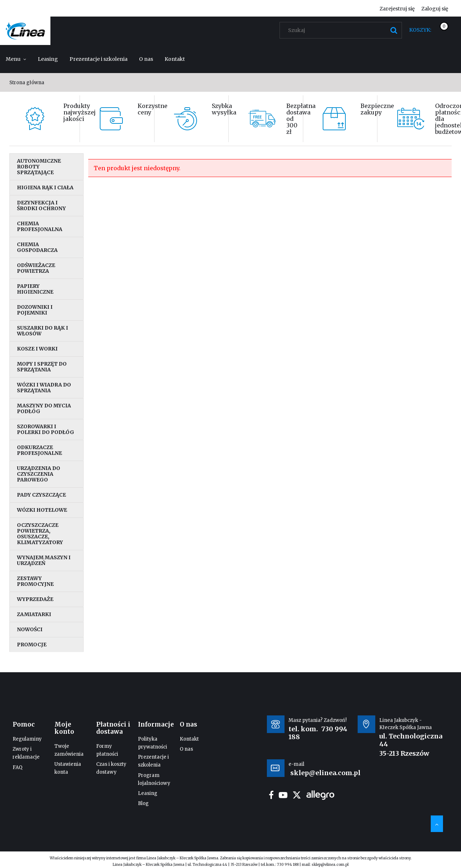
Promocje (32, 645)
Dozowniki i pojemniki (35, 310)
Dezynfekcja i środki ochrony (41, 205)
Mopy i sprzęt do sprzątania (42, 367)
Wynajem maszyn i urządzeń (44, 560)
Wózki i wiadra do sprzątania (44, 388)
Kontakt (189, 739)
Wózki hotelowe (42, 510)
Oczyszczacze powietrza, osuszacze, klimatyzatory (40, 534)
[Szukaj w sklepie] (342, 30)
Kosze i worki (37, 349)
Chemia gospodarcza (37, 247)
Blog (143, 803)
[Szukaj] (394, 30)
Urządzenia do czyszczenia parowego (39, 474)
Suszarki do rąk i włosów (42, 331)
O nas (186, 749)
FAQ (17, 767)
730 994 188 (288, 865)
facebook (271, 795)
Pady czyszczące (41, 495)
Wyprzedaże (35, 599)
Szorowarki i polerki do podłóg (46, 429)
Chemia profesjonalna (40, 226)
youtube (283, 795)
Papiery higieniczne (35, 289)
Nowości (30, 629)
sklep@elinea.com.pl (330, 865)
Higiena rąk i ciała (45, 187)
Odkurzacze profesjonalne (39, 450)
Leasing (148, 793)
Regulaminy (27, 739)
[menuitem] (16, 59)
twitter (297, 795)
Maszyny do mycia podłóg (44, 408)
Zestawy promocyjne (35, 581)
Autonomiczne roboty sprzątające (39, 167)
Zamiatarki (34, 614)
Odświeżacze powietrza (36, 268)
